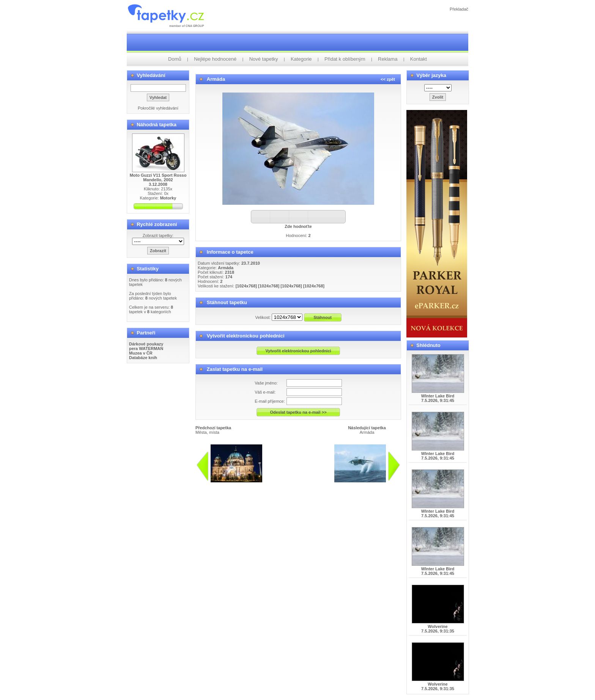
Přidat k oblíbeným (345, 59)
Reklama (388, 59)
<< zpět (388, 79)
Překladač (459, 9)
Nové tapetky (264, 59)
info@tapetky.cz (275, 485)
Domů (175, 59)
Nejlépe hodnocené (215, 59)
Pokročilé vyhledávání (158, 108)
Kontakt (419, 59)
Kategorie (301, 59)
